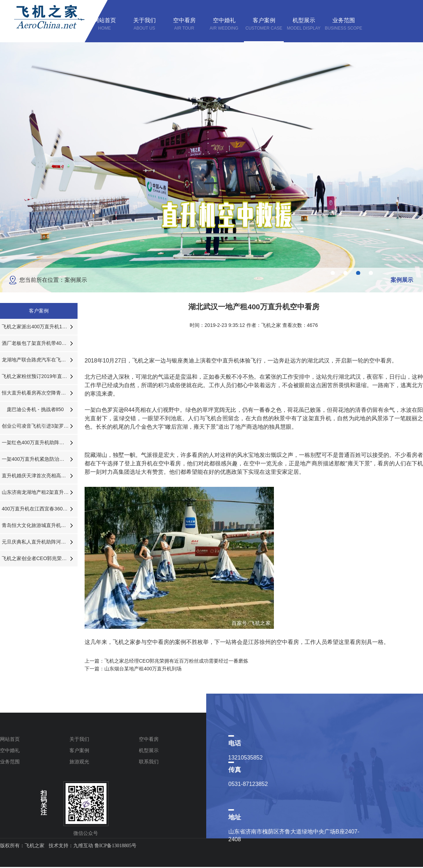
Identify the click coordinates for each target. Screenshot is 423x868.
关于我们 (79, 739)
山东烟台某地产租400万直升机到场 (143, 669)
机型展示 (149, 750)
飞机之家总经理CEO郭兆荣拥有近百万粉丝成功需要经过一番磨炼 (176, 661)
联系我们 (149, 762)
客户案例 (79, 750)
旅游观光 (79, 762)
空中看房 (149, 739)
